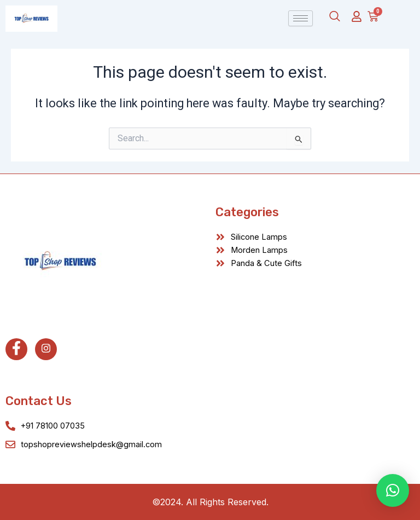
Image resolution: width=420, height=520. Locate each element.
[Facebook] (16, 349)
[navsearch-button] (335, 17)
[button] (393, 490)
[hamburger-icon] (301, 18)
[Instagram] (46, 349)
